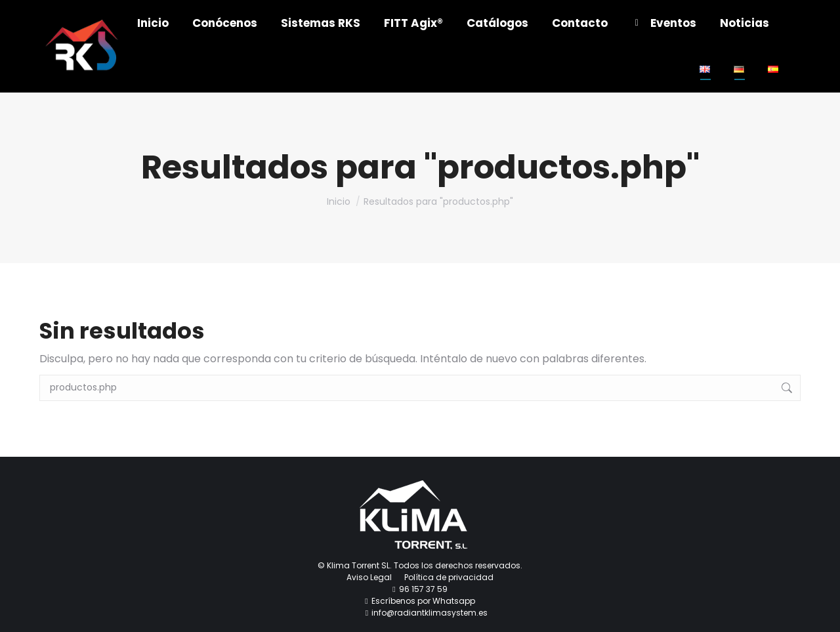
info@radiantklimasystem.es (430, 613)
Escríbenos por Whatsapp (423, 601)
